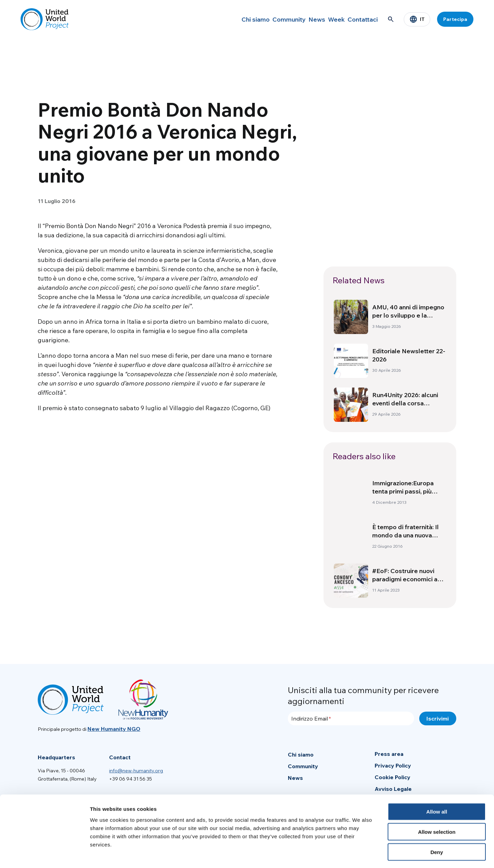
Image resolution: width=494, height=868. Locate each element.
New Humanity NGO (114, 729)
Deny (437, 824)
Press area (389, 754)
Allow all (437, 784)
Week (326, 19)
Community (265, 19)
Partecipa (455, 19)
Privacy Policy (393, 765)
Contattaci (359, 19)
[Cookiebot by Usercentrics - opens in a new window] (44, 855)
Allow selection (437, 804)
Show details (360, 854)
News (299, 19)
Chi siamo (227, 19)
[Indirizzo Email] (351, 718)
